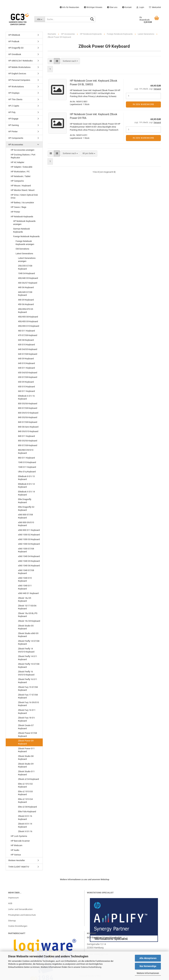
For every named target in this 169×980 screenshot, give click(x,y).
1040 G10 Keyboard (27, 462)
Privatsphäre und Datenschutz (22, 915)
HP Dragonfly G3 (16, 48)
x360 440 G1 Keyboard (28, 593)
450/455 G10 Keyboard (29, 326)
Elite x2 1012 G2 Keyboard (25, 785)
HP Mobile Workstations (19, 67)
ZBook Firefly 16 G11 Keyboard (28, 681)
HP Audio (15, 850)
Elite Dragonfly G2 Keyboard (26, 508)
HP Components (16, 138)
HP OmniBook (15, 54)
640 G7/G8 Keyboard (28, 354)
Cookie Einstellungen (18, 926)
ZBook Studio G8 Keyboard (26, 758)
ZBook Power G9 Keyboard (26, 742)
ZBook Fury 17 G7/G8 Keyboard (28, 696)
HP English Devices (17, 74)
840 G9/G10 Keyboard (28, 431)
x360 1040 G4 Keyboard (29, 556)
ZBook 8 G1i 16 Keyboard (25, 818)
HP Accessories (16, 145)
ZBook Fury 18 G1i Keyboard (26, 719)
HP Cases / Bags (19, 207)
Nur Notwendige (148, 966)
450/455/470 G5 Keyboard (26, 311)
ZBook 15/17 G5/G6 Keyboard (27, 607)
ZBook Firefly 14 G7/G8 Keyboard (29, 643)
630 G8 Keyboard (26, 340)
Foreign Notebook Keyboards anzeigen (25, 243)
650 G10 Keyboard (26, 387)
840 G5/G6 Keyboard (28, 417)
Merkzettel (155, 7)
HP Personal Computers (19, 80)
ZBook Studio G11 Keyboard (26, 773)
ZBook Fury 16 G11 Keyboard (27, 712)
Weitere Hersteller (17, 860)
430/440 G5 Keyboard (28, 278)
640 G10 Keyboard (26, 363)
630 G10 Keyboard (26, 345)
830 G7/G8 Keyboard (28, 408)
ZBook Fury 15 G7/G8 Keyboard (28, 689)
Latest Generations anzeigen (27, 260)
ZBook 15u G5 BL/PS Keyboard (28, 615)
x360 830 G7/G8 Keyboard (25, 516)
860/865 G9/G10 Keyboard (26, 451)
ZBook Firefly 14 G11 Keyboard (28, 658)
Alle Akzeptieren (148, 958)
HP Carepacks (17, 181)
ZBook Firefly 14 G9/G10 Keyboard (26, 650)
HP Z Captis (14, 106)
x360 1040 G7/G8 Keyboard (26, 572)
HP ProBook (14, 41)
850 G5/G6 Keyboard (28, 441)
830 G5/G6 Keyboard (28, 404)
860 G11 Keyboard (26, 458)
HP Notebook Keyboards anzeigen (24, 223)
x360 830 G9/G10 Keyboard (26, 524)
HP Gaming (13, 125)
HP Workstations (16, 87)
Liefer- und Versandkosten (20, 909)
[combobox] (70, 61)
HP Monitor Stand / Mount (23, 190)
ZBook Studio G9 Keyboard (26, 765)
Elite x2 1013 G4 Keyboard (25, 801)
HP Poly (12, 112)
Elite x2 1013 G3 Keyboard (25, 793)
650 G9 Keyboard (26, 382)
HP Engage (13, 119)
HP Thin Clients (15, 99)
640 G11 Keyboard (26, 368)
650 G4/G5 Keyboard (28, 373)
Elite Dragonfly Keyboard (25, 501)
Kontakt (127, 7)
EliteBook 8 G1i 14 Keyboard (26, 486)
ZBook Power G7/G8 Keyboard (27, 735)
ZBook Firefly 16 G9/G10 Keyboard (26, 673)
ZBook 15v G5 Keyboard (29, 621)
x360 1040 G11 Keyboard (25, 587)
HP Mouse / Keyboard (21, 186)
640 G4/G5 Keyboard (28, 349)
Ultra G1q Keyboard (27, 472)
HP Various (16, 855)
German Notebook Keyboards (22, 230)
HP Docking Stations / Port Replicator (23, 156)
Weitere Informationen (148, 973)
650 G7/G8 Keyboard (28, 377)
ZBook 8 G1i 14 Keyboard (25, 825)
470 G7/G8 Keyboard (28, 335)
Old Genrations (22, 249)
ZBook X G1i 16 (25, 831)
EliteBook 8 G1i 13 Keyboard (26, 478)
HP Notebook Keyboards (22, 217)
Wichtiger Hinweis (93, 7)
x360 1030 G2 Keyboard (29, 535)
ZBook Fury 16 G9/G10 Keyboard (28, 704)
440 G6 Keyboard (26, 287)
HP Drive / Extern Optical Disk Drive (24, 196)
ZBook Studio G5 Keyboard (26, 627)
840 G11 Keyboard (26, 436)
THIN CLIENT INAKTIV (19, 867)
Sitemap (12, 921)
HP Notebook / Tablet (21, 176)
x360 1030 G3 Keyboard (29, 539)
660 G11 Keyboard (26, 391)
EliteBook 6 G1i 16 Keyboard (26, 397)
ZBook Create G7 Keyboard (26, 727)
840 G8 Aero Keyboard (28, 427)
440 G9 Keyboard (26, 300)
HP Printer (13, 132)
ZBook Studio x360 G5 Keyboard (28, 635)
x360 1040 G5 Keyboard (29, 561)
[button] (51, 61)
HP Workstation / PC (20, 172)
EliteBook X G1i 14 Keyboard (26, 493)
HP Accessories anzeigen (23, 150)
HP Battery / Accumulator (22, 203)
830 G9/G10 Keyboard (28, 413)
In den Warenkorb (143, 104)
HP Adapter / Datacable (22, 167)
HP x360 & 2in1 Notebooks (20, 61)
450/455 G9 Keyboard (28, 321)
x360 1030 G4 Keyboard (29, 544)
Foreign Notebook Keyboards (26, 236)
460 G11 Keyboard (26, 331)
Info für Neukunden (69, 7)
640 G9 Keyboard (26, 359)
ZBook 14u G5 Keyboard (25, 600)
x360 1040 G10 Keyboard (25, 579)
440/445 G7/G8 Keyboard (25, 294)
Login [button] (140, 7)
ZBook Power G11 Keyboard (26, 750)
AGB (10, 903)
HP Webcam (16, 845)
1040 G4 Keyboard (26, 273)
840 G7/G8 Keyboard (28, 422)
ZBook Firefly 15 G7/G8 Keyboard (29, 665)
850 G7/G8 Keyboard (28, 445)
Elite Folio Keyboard (27, 812)
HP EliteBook (14, 35)
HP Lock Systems (19, 836)
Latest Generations (24, 254)
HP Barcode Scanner (20, 841)
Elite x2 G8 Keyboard (27, 807)
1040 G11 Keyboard (27, 467)
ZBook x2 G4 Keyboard (28, 779)
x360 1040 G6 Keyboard (29, 566)
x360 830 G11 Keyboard (29, 530)
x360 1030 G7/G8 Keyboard (26, 550)
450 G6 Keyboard (26, 304)
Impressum (13, 898)
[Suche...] (40, 19)
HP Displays (14, 93)
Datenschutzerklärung (91, 967)
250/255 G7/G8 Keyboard (25, 267)
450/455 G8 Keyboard (28, 317)
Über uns (112, 7)
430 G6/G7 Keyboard (28, 283)
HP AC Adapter (17, 162)
